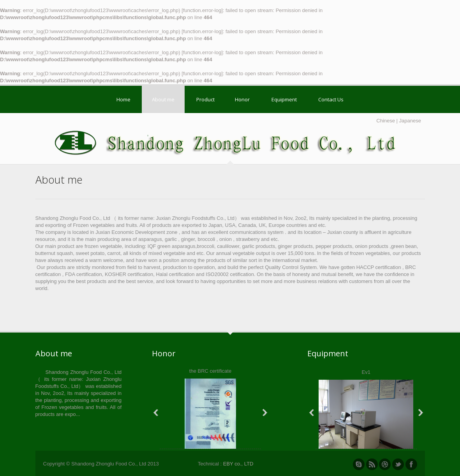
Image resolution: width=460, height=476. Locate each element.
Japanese (410, 121)
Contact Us (331, 99)
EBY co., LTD (238, 464)
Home (123, 99)
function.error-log (202, 10)
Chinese (386, 121)
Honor (242, 99)
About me (163, 99)
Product (205, 99)
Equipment (284, 99)
